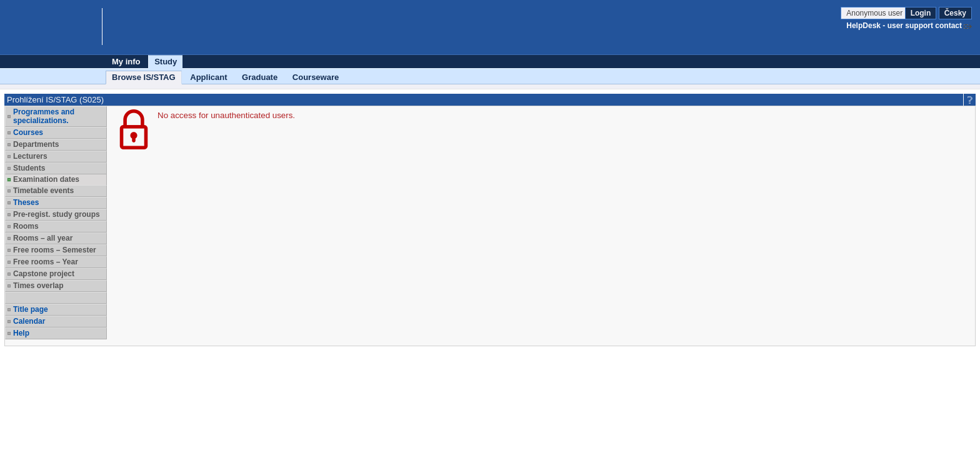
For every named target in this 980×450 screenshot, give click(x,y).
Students (29, 168)
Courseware (316, 77)
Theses (26, 202)
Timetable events (43, 191)
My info (126, 62)
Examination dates (46, 179)
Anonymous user (875, 13)
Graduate (260, 77)
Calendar (29, 321)
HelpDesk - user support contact (904, 26)
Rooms (26, 226)
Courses (28, 132)
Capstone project (44, 274)
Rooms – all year (43, 238)
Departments (36, 144)
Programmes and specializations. (44, 116)
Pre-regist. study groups (57, 214)
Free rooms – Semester (55, 250)
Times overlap (38, 286)
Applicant (208, 77)
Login (921, 13)
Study (166, 62)
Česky (955, 13)
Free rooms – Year (46, 262)
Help (21, 333)
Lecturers (30, 156)
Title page (31, 309)
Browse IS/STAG (144, 77)
